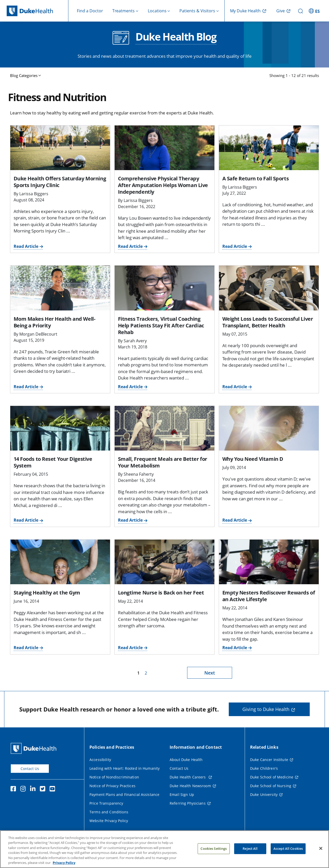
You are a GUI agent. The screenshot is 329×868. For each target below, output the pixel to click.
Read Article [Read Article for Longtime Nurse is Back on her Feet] (130, 648)
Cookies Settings (214, 855)
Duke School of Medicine (272, 777)
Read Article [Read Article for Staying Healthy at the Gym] (26, 648)
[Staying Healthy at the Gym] (60, 562)
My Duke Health (245, 11)
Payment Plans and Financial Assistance (124, 794)
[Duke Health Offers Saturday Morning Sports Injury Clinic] (60, 148)
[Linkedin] (34, 789)
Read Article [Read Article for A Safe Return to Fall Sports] (235, 246)
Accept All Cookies (288, 855)
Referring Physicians (188, 803)
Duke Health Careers (188, 777)
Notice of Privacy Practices (112, 786)
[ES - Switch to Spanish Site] (315, 11)
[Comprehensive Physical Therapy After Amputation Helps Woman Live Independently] (164, 148)
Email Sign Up (182, 794)
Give (281, 11)
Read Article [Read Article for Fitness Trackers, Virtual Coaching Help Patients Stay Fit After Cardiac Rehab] (130, 387)
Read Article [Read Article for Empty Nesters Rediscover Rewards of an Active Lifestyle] (235, 648)
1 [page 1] (138, 673)
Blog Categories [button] (24, 75)
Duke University (264, 794)
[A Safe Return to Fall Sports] (269, 148)
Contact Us (30, 769)
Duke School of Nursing (271, 786)
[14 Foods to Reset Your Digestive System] (60, 428)
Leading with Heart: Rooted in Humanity (125, 768)
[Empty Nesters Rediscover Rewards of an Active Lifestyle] (269, 562)
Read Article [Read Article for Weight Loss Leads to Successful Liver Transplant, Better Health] (235, 387)
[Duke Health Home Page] (35, 748)
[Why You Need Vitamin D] (269, 428)
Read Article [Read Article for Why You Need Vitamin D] (235, 520)
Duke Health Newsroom (190, 786)
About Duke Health (186, 760)
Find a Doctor (90, 11)
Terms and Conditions (109, 812)
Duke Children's (264, 768)
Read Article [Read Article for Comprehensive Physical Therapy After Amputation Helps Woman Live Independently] (130, 246)
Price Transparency (106, 803)
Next (210, 673)
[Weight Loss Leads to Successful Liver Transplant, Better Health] (269, 288)
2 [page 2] (146, 673)
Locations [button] (157, 11)
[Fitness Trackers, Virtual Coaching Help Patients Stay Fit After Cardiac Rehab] (164, 288)
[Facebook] (14, 789)
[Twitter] (44, 789)
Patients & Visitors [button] (197, 11)
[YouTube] (53, 789)
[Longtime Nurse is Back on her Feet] (164, 562)
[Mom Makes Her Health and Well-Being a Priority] (60, 288)
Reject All (250, 855)
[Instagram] (24, 789)
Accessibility (100, 760)
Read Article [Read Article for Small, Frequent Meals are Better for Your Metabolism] (130, 520)
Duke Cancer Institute (269, 760)
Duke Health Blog (176, 37)
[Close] (321, 855)
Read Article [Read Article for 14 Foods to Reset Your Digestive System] (26, 520)
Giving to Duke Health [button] (266, 709)
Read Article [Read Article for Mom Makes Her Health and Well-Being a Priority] (26, 387)
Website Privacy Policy (109, 821)
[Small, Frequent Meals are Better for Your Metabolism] (164, 428)
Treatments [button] (124, 11)
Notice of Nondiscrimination (114, 777)
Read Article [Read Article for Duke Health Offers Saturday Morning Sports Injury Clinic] (26, 246)
